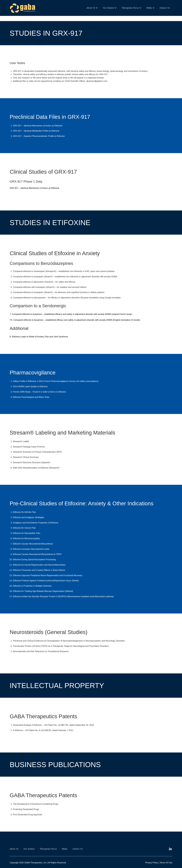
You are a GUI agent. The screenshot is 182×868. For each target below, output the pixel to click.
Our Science (108, 8)
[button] (91, 8)
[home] (23, 8)
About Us (91, 8)
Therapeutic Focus (130, 8)
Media (149, 8)
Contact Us (165, 8)
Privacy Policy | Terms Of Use (159, 863)
